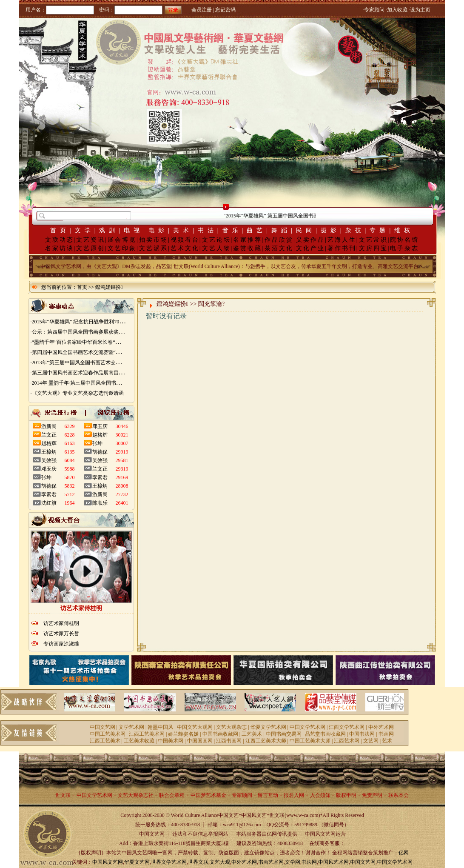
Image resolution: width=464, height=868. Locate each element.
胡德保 (49, 486)
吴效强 (49, 460)
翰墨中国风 (160, 727)
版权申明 (346, 795)
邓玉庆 (49, 469)
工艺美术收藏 (139, 741)
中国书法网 (362, 734)
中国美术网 (171, 741)
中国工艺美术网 (108, 734)
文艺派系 (154, 248)
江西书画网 (229, 741)
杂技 (355, 230)
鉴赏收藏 (248, 248)
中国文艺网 (102, 727)
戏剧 (109, 230)
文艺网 (371, 741)
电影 (158, 230)
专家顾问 (242, 795)
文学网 (293, 862)
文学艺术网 (131, 727)
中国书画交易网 (284, 734)
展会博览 (122, 240)
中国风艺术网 (333, 862)
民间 (306, 230)
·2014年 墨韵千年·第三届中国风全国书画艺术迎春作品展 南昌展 (102, 383)
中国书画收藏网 (220, 734)
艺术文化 (185, 248)
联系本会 (399, 795)
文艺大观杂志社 (136, 795)
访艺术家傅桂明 (61, 623)
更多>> (122, 306)
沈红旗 (49, 503)
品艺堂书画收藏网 (325, 734)
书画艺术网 (271, 862)
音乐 (232, 230)
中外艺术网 (381, 727)
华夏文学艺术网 (268, 727)
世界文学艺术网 (169, 862)
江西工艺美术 (105, 741)
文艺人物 (216, 248)
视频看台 (185, 240)
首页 (60, 230)
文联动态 (60, 240)
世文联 (63, 795)
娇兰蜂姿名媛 (183, 734)
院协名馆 (404, 240)
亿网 (404, 853)
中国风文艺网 (108, 862)
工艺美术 (252, 734)
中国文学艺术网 (307, 727)
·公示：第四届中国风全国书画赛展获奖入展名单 (85, 332)
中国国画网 (200, 741)
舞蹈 (281, 230)
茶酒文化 (279, 248)
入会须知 (320, 795)
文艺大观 (220, 862)
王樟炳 (49, 452)
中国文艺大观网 (195, 727)
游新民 (49, 426)
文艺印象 (122, 248)
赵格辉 (49, 443)
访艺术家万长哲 (61, 634)
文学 (85, 230)
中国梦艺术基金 (208, 795)
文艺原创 (91, 248)
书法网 (309, 862)
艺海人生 (342, 240)
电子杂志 (404, 248)
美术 (183, 230)
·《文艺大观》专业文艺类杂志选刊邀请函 (77, 393)
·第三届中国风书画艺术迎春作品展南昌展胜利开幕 (87, 373)
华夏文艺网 (137, 862)
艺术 (387, 741)
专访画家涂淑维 (61, 644)
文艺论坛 (216, 240)
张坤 (46, 477)
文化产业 (310, 248)
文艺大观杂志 (231, 727)
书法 (208, 230)
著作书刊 (342, 248)
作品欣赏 (279, 240)
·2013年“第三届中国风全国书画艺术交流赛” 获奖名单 (90, 363)
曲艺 (256, 230)
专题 (379, 230)
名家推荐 (248, 240)
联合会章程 (172, 795)
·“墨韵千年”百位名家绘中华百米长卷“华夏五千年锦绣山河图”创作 (105, 342)
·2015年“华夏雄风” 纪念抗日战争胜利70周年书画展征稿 (93, 322)
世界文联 (198, 862)
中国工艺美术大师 (310, 741)
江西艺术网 (347, 741)
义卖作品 (310, 240)
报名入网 (294, 795)
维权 (404, 230)
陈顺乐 (100, 503)
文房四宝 (373, 248)
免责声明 (372, 795)
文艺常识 (373, 240)
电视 (134, 230)
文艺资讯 (91, 240)
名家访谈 (60, 248)
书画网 (386, 734)
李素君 (49, 494)
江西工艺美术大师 (266, 741)
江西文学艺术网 (347, 727)
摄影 (330, 230)
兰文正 (49, 435)
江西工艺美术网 (147, 734)
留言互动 (268, 795)
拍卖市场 (154, 240)
